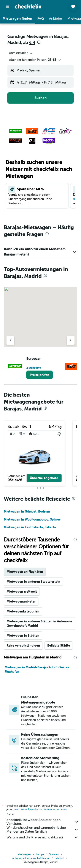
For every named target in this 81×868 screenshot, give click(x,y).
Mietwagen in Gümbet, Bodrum (27, 511)
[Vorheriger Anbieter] (10, 340)
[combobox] (21, 53)
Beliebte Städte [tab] (59, 645)
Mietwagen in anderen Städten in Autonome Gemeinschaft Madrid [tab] (39, 623)
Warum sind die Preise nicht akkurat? (43, 837)
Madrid (60, 858)
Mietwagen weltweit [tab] (22, 592)
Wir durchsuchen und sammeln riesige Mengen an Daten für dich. (43, 830)
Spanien (54, 854)
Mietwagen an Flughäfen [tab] (25, 572)
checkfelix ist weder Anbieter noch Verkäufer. (43, 822)
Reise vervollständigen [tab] (23, 645)
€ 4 (32, 43)
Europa (40, 854)
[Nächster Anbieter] (71, 340)
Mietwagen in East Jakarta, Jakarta (30, 527)
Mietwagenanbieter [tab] (21, 601)
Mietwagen (24, 854)
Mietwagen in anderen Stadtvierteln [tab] (33, 582)
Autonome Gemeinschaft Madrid (31, 858)
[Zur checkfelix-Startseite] (28, 6)
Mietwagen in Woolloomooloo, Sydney (32, 519)
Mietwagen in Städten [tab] (23, 636)
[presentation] (39, 42)
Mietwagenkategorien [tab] (23, 611)
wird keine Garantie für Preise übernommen (41, 809)
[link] (40, 375)
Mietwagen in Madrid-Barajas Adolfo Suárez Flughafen (37, 669)
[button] (7, 7)
